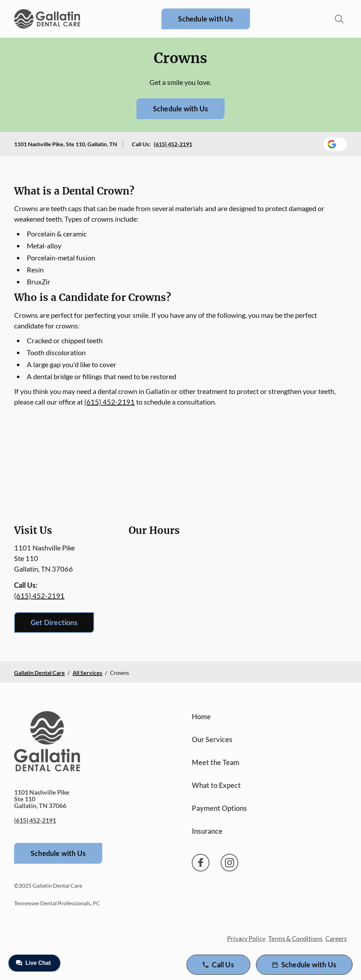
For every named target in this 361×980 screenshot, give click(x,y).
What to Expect (216, 785)
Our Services (212, 739)
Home (201, 716)
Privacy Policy (246, 938)
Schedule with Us (206, 19)
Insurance (207, 831)
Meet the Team (216, 762)
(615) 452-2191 (173, 144)
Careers (336, 938)
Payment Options (219, 808)
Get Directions (54, 622)
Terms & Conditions (295, 938)
